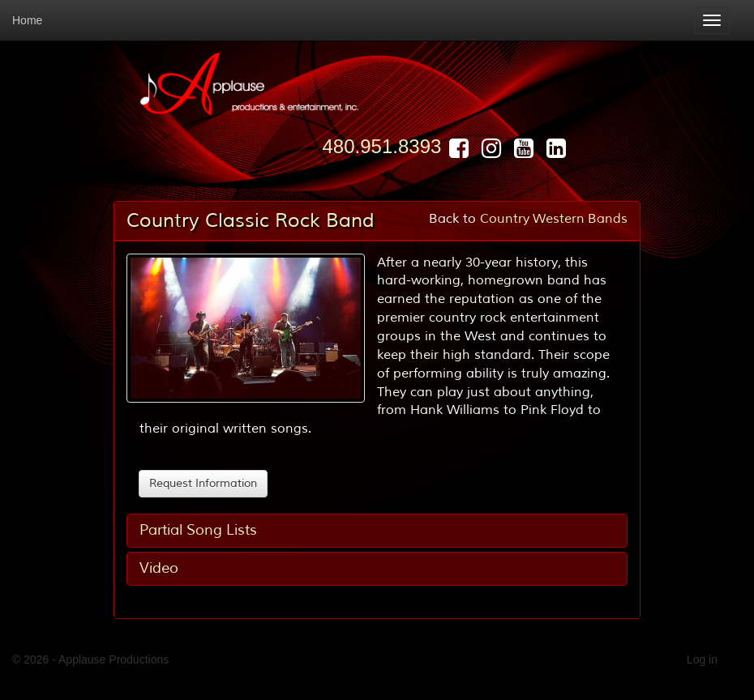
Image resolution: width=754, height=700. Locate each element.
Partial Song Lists (198, 530)
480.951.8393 (382, 146)
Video (159, 568)
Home (27, 20)
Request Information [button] (203, 483)
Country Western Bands (554, 219)
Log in (702, 659)
